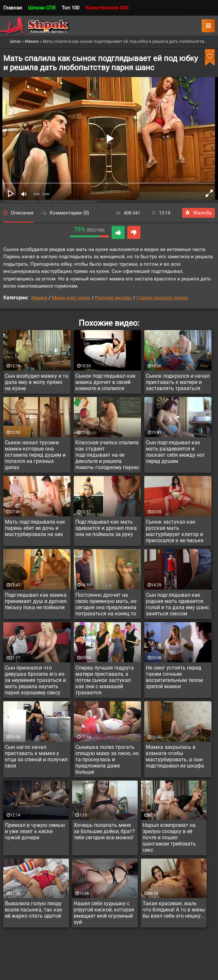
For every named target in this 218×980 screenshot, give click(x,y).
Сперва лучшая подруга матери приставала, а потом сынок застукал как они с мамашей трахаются (105, 680)
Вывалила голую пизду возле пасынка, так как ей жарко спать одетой (34, 910)
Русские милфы (113, 298)
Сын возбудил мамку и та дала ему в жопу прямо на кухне (37, 382)
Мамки (39, 298)
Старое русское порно (162, 298)
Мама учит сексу (71, 298)
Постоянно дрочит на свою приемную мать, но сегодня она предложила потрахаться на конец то (106, 604)
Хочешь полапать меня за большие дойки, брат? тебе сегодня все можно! (104, 831)
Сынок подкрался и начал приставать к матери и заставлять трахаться (178, 382)
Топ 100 (70, 8)
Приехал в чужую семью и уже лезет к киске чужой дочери (35, 831)
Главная (13, 8)
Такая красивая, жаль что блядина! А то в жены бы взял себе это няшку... (174, 910)
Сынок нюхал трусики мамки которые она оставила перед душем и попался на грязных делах (35, 455)
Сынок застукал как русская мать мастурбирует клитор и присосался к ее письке (175, 531)
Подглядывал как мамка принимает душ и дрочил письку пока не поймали (36, 601)
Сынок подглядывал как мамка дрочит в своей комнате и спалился (106, 382)
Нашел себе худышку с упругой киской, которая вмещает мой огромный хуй (104, 913)
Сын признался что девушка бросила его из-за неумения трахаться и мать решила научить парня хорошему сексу (35, 680)
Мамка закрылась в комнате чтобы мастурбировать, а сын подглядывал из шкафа (175, 756)
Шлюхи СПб (42, 8)
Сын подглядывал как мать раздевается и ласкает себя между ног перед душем (175, 452)
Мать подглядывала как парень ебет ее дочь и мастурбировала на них (35, 528)
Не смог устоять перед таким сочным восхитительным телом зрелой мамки (174, 677)
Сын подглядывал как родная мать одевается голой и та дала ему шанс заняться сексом (177, 604)
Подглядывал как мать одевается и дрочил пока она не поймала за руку (106, 528)
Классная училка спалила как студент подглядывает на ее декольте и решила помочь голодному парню (107, 455)
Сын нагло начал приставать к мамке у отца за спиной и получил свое (36, 756)
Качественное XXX (107, 8)
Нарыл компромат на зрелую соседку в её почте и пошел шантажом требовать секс (169, 838)
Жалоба (198, 213)
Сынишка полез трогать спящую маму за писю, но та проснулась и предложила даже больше (107, 759)
